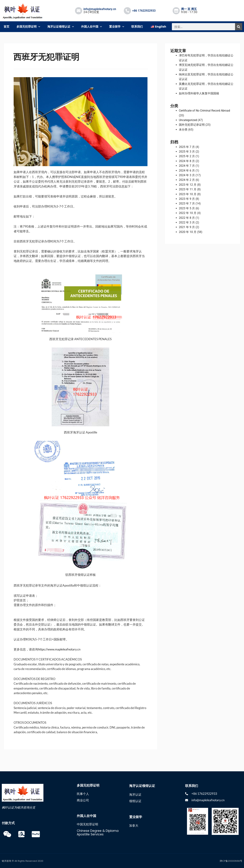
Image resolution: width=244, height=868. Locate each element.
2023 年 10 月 (188, 194)
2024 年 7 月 (187, 166)
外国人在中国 (91, 27)
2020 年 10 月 (188, 232)
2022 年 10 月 (188, 213)
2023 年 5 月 (187, 208)
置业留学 (117, 27)
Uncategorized (188, 120)
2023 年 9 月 (187, 199)
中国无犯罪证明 (87, 824)
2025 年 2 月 (187, 156)
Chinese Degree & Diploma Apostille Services (98, 833)
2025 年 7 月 (187, 147)
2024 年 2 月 (187, 180)
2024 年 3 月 (187, 175)
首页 (6, 27)
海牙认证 (135, 795)
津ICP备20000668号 (231, 861)
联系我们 (137, 27)
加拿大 (134, 826)
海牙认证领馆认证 (61, 27)
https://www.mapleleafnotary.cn (59, 649)
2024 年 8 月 (187, 161)
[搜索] (239, 27)
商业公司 (83, 800)
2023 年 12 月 (188, 185)
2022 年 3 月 (187, 222)
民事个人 (83, 794)
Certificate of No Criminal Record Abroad (204, 111)
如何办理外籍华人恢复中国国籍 (199, 93)
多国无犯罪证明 (28, 27)
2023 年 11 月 (188, 189)
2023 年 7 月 (187, 203)
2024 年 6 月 (187, 171)
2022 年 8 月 (187, 218)
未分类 (183, 130)
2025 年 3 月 (187, 152)
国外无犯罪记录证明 (192, 125)
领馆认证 (135, 801)
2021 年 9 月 (187, 227)
